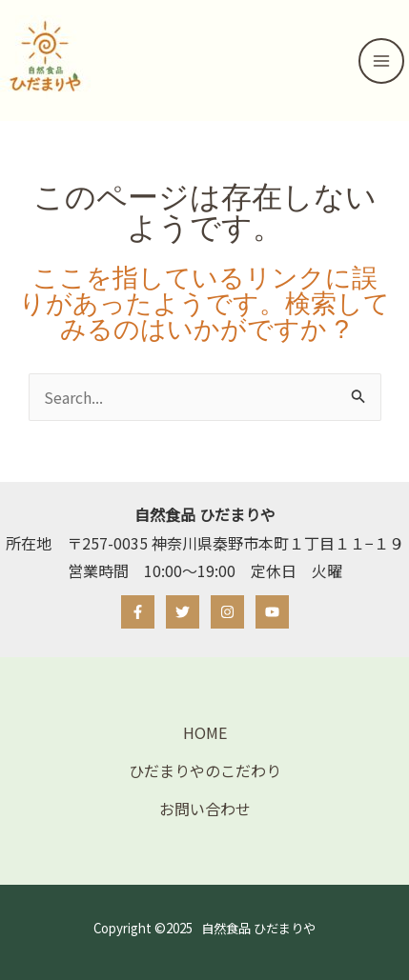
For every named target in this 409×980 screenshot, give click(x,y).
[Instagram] (227, 612)
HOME (205, 732)
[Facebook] (138, 612)
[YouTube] (272, 612)
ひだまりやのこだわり (205, 770)
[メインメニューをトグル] (381, 61)
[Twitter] (183, 612)
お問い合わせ (205, 809)
